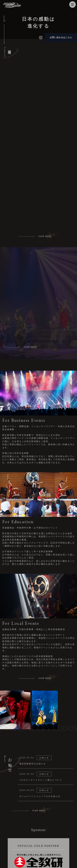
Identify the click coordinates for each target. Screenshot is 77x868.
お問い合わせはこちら (61, 37)
